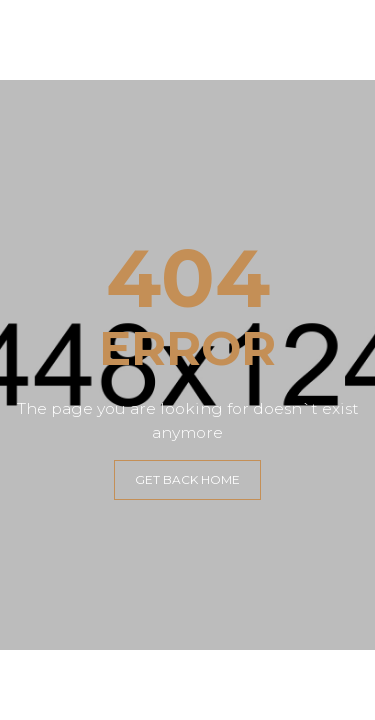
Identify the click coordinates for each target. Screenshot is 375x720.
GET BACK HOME (187, 479)
